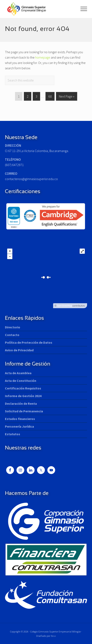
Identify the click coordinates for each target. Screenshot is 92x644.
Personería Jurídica (19, 426)
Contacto (12, 335)
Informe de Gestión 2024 (23, 396)
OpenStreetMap (64, 306)
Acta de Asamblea (18, 373)
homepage (43, 57)
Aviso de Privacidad (19, 350)
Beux (53, 636)
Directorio (13, 327)
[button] (84, 9)
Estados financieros (20, 419)
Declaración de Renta (21, 403)
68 (50, 97)
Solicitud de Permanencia (24, 411)
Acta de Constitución (21, 381)
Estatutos (13, 434)
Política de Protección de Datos (29, 342)
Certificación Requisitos (23, 388)
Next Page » (66, 97)
